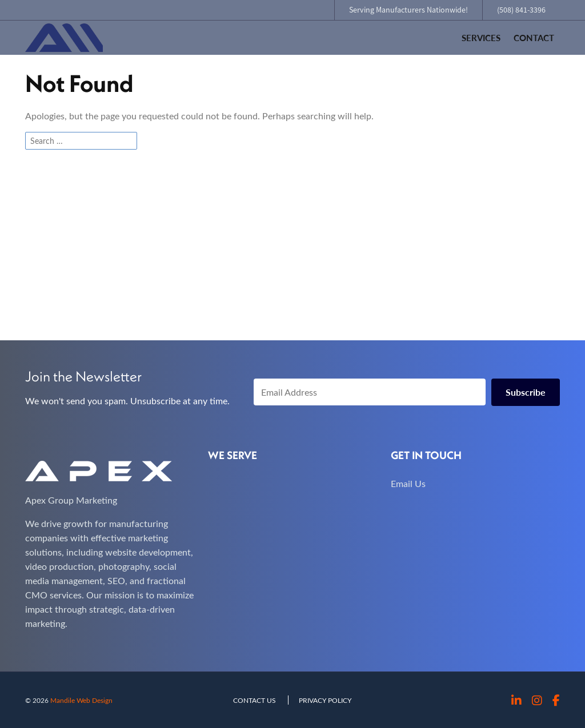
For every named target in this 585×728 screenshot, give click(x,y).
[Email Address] (370, 392)
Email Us (408, 483)
